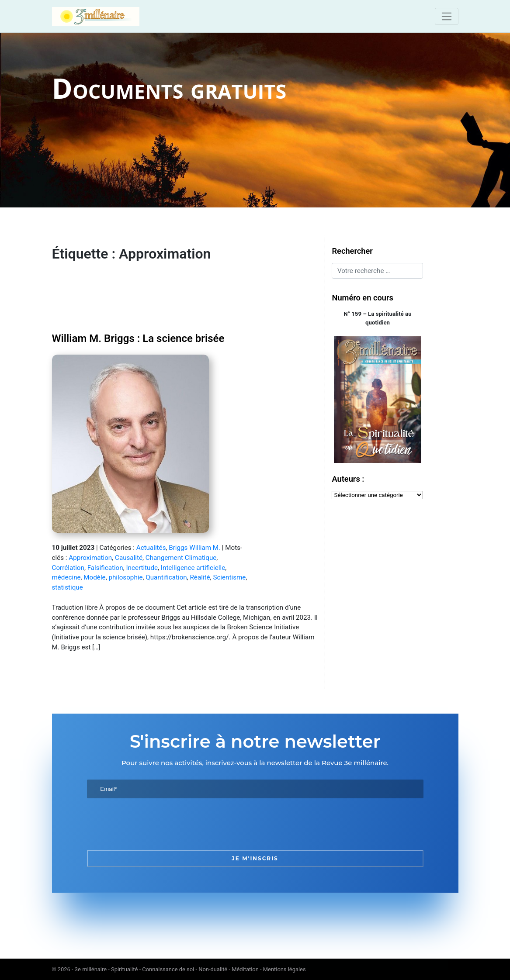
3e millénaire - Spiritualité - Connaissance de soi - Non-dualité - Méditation (167, 969)
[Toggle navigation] (446, 16)
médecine (66, 577)
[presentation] (153, 824)
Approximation (90, 558)
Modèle (94, 577)
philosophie (125, 577)
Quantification (166, 577)
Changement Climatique (181, 558)
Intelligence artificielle (193, 568)
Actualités (151, 548)
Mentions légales (284, 969)
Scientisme (229, 577)
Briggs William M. (194, 548)
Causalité (129, 558)
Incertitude (142, 568)
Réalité (200, 577)
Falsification (105, 568)
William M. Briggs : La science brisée (138, 338)
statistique (68, 587)
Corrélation (68, 568)
